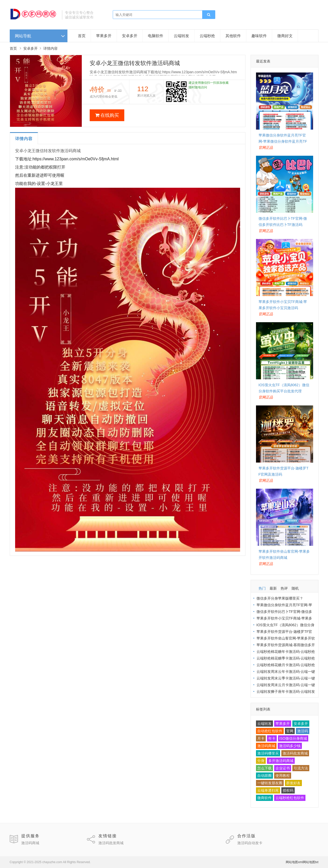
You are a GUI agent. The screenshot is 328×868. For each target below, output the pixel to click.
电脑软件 (156, 36)
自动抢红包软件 (270, 731)
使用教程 (283, 776)
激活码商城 (266, 746)
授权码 (288, 790)
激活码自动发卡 (250, 843)
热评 (284, 588)
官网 (290, 731)
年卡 (272, 738)
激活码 (303, 731)
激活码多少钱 (290, 746)
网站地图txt (311, 862)
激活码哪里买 (268, 753)
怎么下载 (264, 768)
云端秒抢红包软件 (290, 798)
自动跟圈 (264, 776)
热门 (262, 588)
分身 (261, 761)
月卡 (261, 738)
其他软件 (233, 36)
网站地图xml (294, 862)
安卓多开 (130, 36)
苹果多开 (104, 36)
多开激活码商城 (281, 761)
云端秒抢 (207, 36)
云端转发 (181, 36)
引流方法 (301, 768)
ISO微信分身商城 (293, 738)
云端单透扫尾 (268, 790)
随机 (295, 588)
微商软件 (264, 798)
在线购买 (107, 115)
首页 (82, 36)
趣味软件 (259, 36)
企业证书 (283, 768)
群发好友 (293, 783)
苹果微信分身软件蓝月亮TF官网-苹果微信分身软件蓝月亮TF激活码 (283, 141)
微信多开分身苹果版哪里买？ (280, 598)
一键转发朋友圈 (270, 783)
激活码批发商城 (295, 753)
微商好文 (285, 36)
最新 (273, 588)
